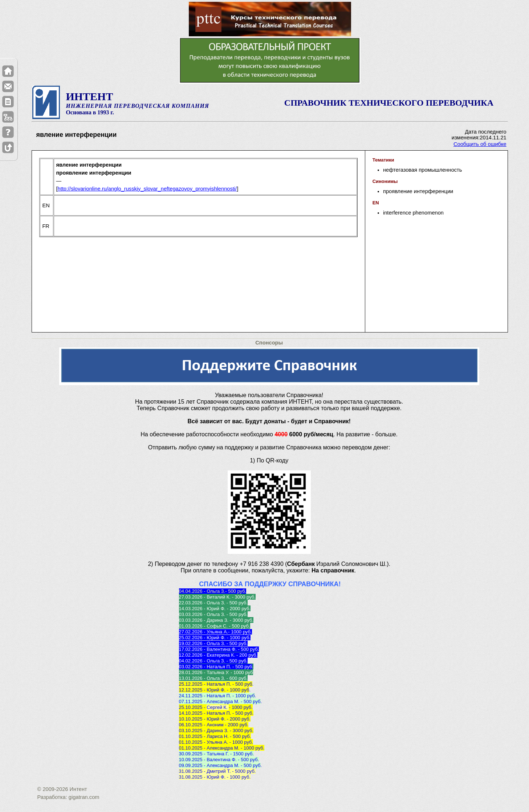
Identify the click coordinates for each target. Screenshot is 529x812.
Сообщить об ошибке (480, 144)
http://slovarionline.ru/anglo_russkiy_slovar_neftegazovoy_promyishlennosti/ (147, 189)
